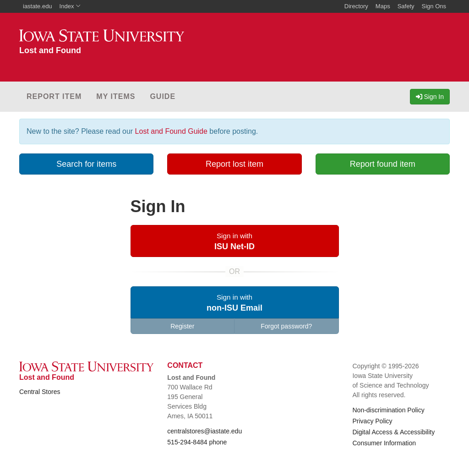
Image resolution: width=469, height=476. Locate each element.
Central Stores (40, 392)
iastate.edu (38, 6)
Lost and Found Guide (171, 131)
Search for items (86, 164)
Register (182, 326)
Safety (406, 6)
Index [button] (70, 6)
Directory (356, 6)
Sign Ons (434, 6)
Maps (383, 6)
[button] (235, 241)
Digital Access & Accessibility (393, 432)
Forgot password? (286, 326)
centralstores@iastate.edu (205, 431)
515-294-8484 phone (197, 442)
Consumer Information (384, 443)
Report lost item (234, 164)
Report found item (383, 164)
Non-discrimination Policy (388, 410)
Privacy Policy (372, 421)
